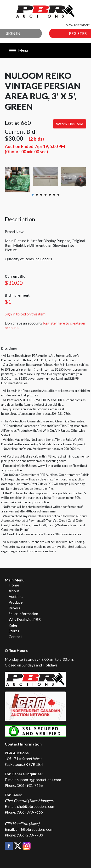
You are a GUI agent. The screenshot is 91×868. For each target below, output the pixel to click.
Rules (13, 625)
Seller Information (23, 614)
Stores (14, 631)
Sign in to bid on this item (25, 314)
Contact (15, 636)
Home (14, 585)
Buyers (14, 608)
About (14, 591)
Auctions (16, 596)
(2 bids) (36, 139)
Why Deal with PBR (25, 619)
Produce (16, 602)
